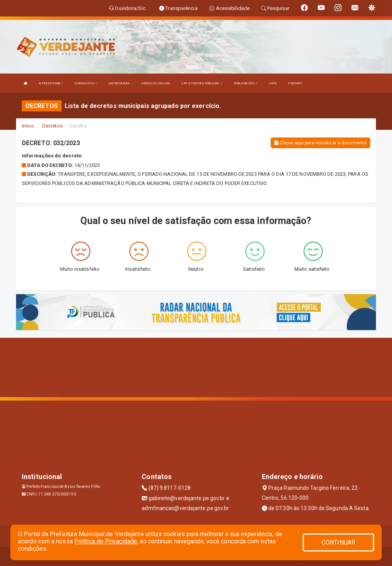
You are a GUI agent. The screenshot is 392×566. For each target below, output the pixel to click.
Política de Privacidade (106, 541)
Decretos (52, 126)
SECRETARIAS (119, 83)
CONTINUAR (338, 542)
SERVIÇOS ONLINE (156, 83)
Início (28, 126)
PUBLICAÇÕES (246, 83)
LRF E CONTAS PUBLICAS (202, 83)
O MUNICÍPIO (86, 83)
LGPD (273, 83)
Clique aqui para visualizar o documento (320, 143)
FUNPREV (295, 83)
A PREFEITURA (51, 83)
